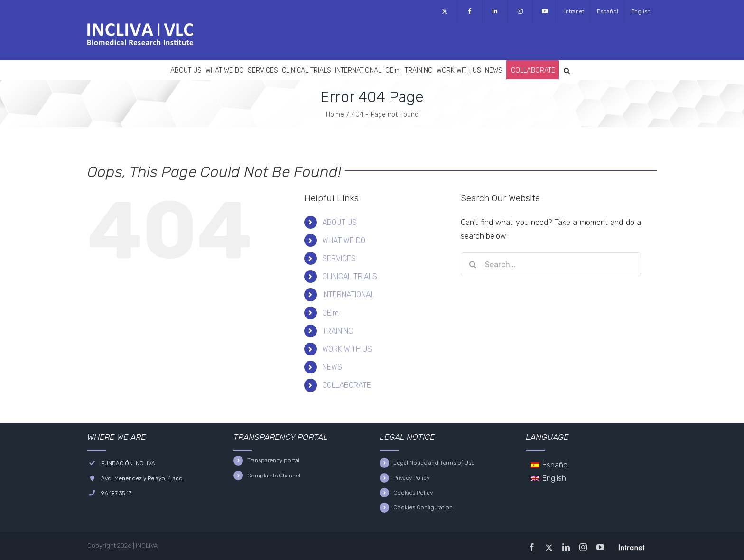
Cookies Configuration (423, 507)
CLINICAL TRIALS (350, 276)
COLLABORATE (347, 385)
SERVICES (339, 258)
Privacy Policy (411, 478)
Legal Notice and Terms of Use (434, 463)
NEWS (332, 367)
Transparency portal (273, 460)
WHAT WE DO (344, 240)
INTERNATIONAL (348, 294)
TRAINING (338, 331)
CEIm (330, 313)
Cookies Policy (413, 493)
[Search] (473, 264)
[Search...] (551, 264)
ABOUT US (339, 222)
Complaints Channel (274, 476)
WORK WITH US (347, 349)
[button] (567, 70)
